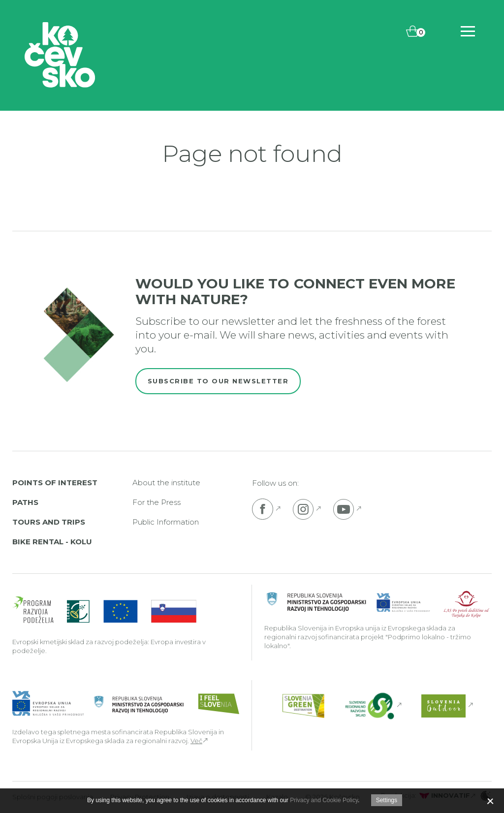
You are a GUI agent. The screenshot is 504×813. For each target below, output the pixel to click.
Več (196, 741)
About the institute (166, 483)
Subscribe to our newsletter (218, 381)
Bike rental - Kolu (52, 542)
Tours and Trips (49, 522)
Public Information (166, 522)
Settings (387, 800)
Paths (25, 502)
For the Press (157, 502)
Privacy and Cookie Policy (324, 800)
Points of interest (55, 483)
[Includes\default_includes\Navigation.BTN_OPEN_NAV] (468, 31)
